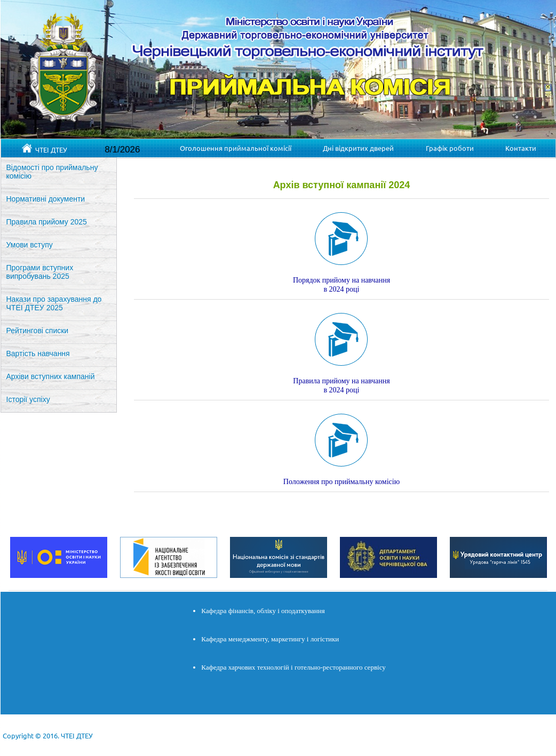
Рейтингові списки (38, 331)
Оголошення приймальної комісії (236, 148)
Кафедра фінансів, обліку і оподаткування (263, 611)
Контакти (521, 148)
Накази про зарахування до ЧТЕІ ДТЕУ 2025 (54, 303)
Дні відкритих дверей (358, 148)
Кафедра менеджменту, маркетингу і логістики (270, 639)
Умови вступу (30, 245)
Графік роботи (450, 148)
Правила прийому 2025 (47, 222)
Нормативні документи (46, 199)
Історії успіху (28, 399)
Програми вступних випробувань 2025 (40, 272)
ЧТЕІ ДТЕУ (45, 149)
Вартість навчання (38, 353)
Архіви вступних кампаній (51, 376)
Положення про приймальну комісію (341, 482)
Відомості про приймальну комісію (52, 172)
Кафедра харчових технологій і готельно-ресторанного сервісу (293, 667)
